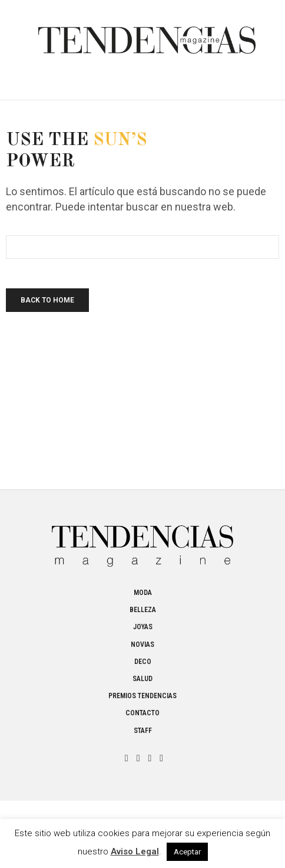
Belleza (143, 610)
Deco (143, 662)
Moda (143, 593)
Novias (142, 645)
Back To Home (47, 300)
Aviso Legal (135, 851)
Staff (143, 731)
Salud (142, 679)
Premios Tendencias (142, 696)
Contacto (142, 713)
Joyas (143, 627)
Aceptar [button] (187, 852)
